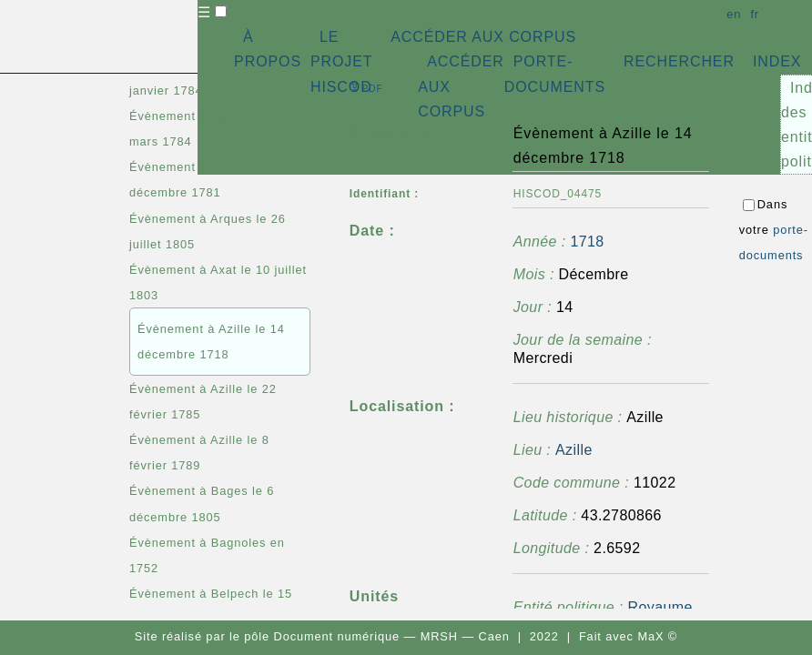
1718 (587, 242)
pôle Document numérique (322, 636)
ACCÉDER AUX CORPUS (483, 37)
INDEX (777, 61)
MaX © (657, 636)
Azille (574, 450)
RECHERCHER (679, 61)
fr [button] (755, 14)
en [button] (734, 14)
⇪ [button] (366, 87)
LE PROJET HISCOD (341, 61)
